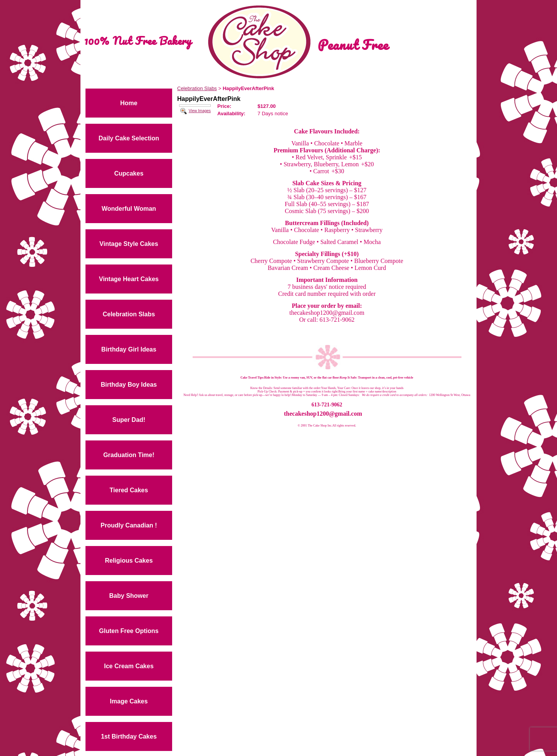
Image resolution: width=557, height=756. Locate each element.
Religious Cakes (129, 561)
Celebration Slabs (129, 314)
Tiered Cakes (129, 490)
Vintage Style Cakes (129, 244)
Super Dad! (129, 420)
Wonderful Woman (129, 209)
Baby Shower (129, 596)
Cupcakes (129, 173)
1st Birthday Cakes (129, 736)
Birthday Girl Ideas (129, 349)
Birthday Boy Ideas (129, 385)
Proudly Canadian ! (129, 525)
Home (129, 103)
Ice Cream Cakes (129, 666)
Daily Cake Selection (129, 138)
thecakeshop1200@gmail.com (323, 414)
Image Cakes (129, 701)
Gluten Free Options (129, 631)
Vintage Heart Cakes (129, 279)
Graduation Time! (129, 455)
